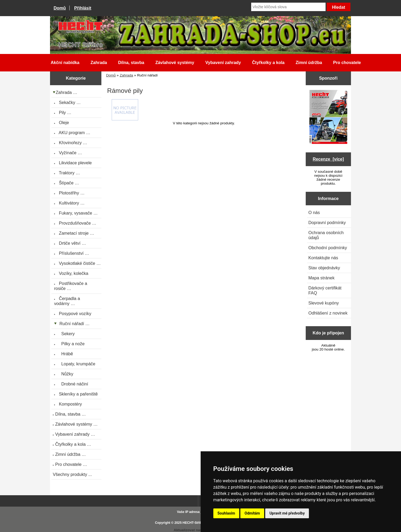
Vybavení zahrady (223, 63)
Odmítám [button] (252, 513)
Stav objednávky (324, 268)
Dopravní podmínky (327, 222)
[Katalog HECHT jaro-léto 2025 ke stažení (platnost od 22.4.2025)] (328, 117)
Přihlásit (83, 8)
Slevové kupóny (324, 303)
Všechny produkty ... (72, 474)
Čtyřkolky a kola (268, 63)
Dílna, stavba (131, 63)
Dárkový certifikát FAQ (325, 290)
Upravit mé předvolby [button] (287, 513)
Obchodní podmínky (328, 248)
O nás (314, 212)
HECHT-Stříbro (194, 523)
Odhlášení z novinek (328, 313)
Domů (60, 8)
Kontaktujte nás (323, 258)
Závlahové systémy (175, 63)
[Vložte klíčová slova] (288, 7)
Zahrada (126, 75)
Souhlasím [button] (226, 513)
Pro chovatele (347, 63)
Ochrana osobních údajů (326, 235)
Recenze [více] (328, 159)
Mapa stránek (321, 278)
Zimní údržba (309, 63)
